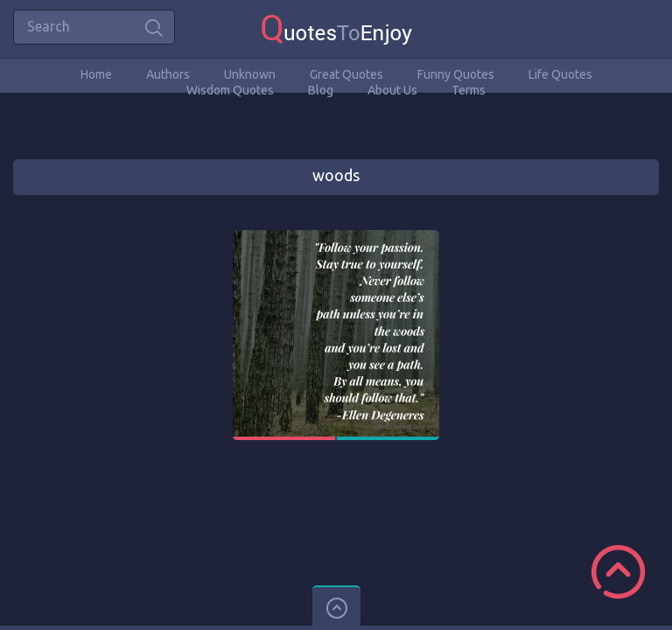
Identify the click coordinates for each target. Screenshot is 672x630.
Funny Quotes (456, 74)
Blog (321, 90)
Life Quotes (560, 74)
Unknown (250, 74)
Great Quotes (346, 74)
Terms (469, 90)
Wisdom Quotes (230, 90)
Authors (168, 74)
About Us (392, 90)
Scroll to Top (618, 572)
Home (96, 74)
